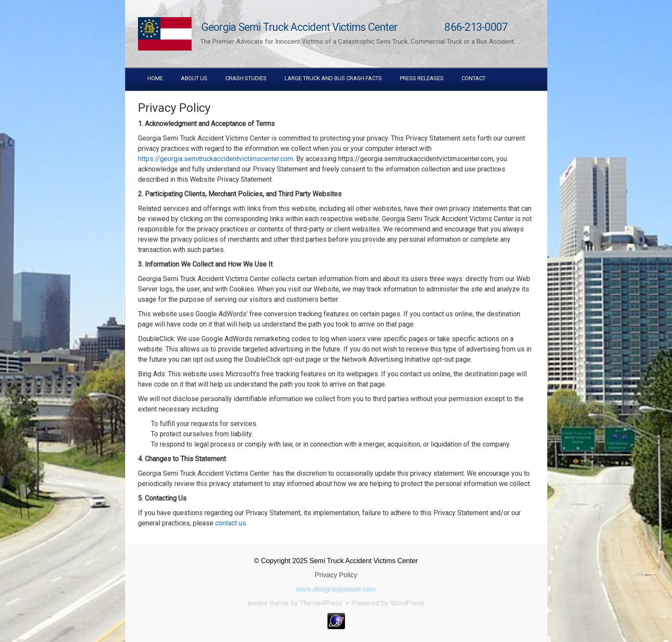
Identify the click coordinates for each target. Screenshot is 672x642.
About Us (194, 78)
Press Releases (422, 78)
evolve (258, 603)
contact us (231, 523)
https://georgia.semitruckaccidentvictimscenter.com (216, 159)
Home (155, 78)
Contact (474, 78)
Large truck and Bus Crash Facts (333, 78)
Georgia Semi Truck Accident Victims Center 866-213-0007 (355, 27)
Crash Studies (246, 78)
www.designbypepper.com (336, 589)
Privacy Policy (336, 575)
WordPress (407, 603)
